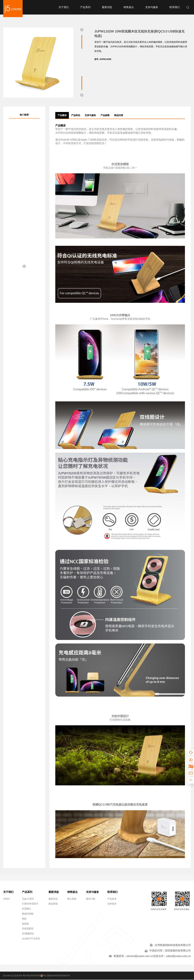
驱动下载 (91, 899)
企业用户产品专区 (31, 939)
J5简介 (7, 899)
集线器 (25, 924)
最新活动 (53, 899)
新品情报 (53, 904)
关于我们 (64, 7)
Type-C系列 (28, 899)
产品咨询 (112, 899)
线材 (24, 919)
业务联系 (112, 904)
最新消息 (107, 7)
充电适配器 (28, 929)
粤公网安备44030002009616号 (56, 976)
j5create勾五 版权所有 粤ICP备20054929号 (22, 976)
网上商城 (72, 899)
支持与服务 (152, 7)
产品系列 (85, 7)
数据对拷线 (28, 914)
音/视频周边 (28, 934)
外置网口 (27, 909)
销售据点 (129, 7)
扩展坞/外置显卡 (30, 904)
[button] (82, 30)
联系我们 (175, 7)
